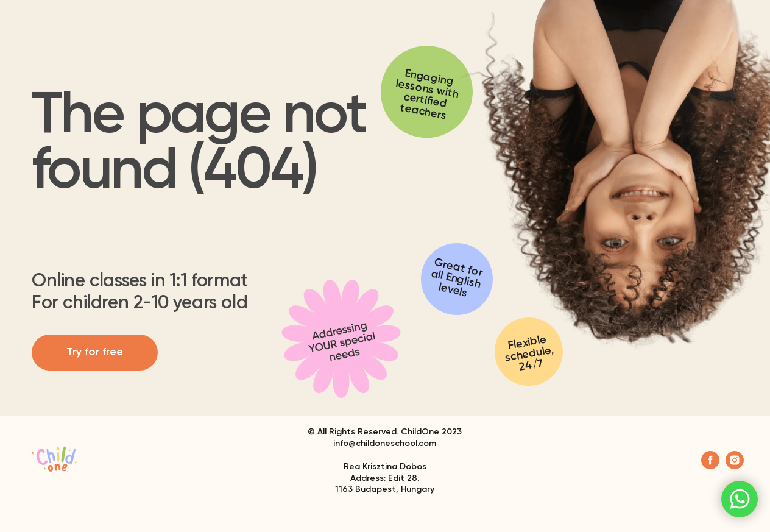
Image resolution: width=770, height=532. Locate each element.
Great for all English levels (457, 278)
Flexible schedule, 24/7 (529, 353)
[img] (341, 339)
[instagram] (735, 466)
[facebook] (710, 466)
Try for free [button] (95, 352)
